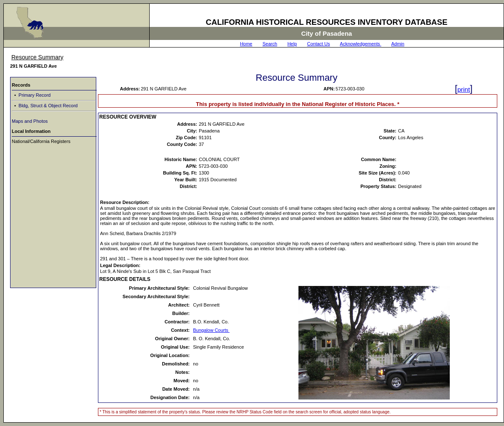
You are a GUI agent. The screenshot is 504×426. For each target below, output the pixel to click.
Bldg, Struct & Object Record (47, 106)
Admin (398, 44)
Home (246, 44)
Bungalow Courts (211, 330)
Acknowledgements (361, 44)
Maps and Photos (30, 121)
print (464, 89)
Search (270, 44)
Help (292, 44)
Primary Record (34, 95)
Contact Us (319, 44)
